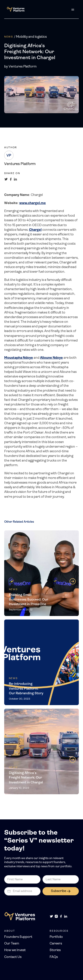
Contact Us (13, 957)
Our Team (12, 944)
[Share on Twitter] (6, 179)
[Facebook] (61, 916)
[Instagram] (56, 916)
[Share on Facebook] (11, 179)
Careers (56, 944)
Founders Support (18, 937)
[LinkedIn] (66, 916)
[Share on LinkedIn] (15, 179)
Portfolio (56, 937)
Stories (55, 950)
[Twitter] (51, 916)
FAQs (54, 957)
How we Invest (15, 950)
